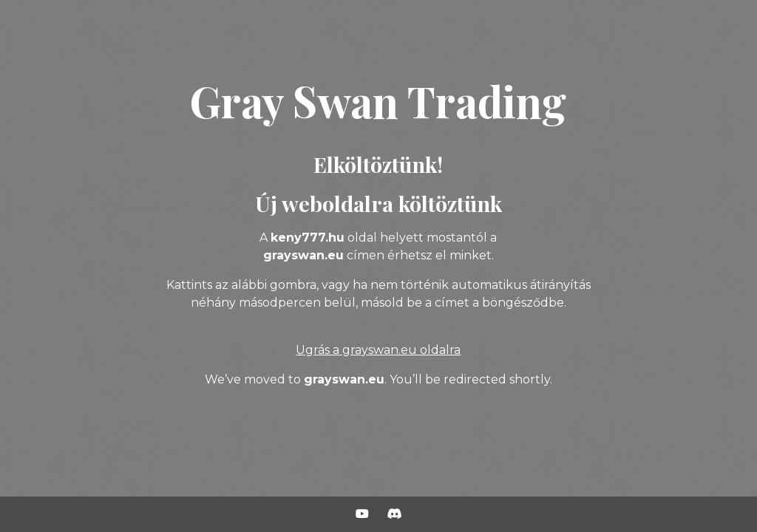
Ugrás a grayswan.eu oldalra (378, 350)
